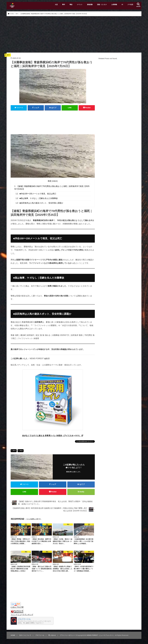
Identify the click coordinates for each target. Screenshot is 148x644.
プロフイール (40, 636)
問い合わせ (52, 636)
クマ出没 (130, 5)
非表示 (55, 181)
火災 (56, 5)
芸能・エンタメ (102, 5)
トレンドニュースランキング (22, 615)
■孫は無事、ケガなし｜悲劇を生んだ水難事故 (37, 198)
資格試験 (90, 5)
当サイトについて (25, 636)
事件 (64, 5)
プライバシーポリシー (67, 636)
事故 (71, 5)
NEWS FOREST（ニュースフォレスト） (100, 636)
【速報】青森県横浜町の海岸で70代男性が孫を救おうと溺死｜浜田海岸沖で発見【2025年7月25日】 (52, 188)
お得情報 (114, 5)
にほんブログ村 (17, 607)
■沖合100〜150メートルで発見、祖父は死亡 (36, 194)
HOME (13, 636)
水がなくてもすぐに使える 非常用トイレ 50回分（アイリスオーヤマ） (52, 436)
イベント (80, 5)
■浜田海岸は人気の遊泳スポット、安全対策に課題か (39, 203)
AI (122, 5)
